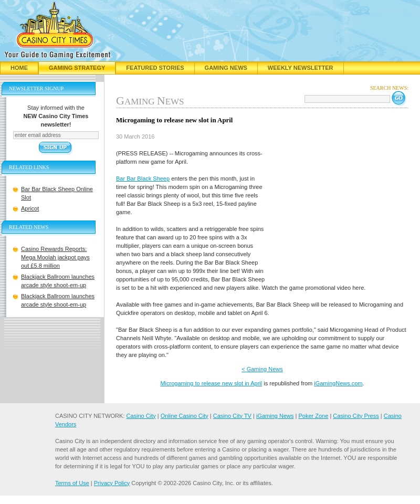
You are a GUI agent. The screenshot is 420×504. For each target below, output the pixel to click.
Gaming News (226, 68)
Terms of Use (72, 483)
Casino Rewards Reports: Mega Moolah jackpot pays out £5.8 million (55, 257)
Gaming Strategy (77, 68)
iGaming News (275, 416)
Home (19, 68)
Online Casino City (185, 416)
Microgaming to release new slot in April (211, 383)
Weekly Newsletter (301, 68)
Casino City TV (232, 416)
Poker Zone (313, 416)
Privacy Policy (112, 483)
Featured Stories (155, 68)
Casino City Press (356, 416)
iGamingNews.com (338, 383)
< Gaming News (262, 369)
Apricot (30, 208)
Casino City (141, 416)
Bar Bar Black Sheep (143, 178)
